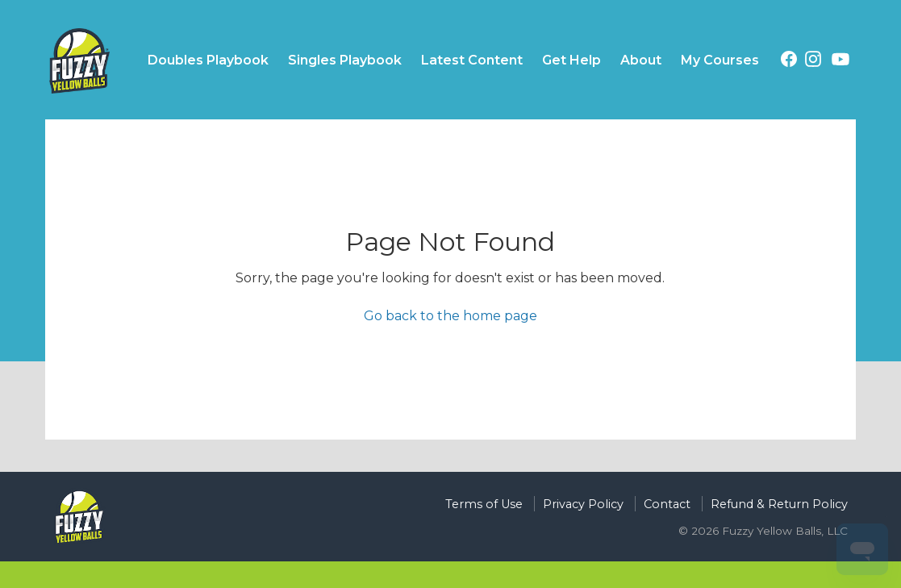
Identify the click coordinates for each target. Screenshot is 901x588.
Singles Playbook (345, 60)
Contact (667, 504)
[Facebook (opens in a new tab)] (789, 62)
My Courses (720, 60)
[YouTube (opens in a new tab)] (841, 62)
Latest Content (472, 60)
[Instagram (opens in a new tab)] (813, 62)
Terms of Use (484, 504)
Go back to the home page (450, 316)
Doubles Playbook (208, 60)
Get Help (571, 60)
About (641, 60)
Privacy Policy (583, 504)
